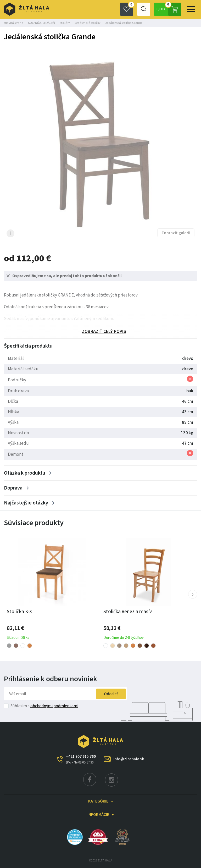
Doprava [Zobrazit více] (13, 488)
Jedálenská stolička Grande (124, 23)
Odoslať (111, 694)
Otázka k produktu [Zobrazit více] (25, 473)
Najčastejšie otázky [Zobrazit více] (26, 503)
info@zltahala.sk (129, 759)
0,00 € (169, 9)
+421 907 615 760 (81, 759)
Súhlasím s (44, 706)
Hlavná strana (14, 23)
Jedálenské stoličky (88, 23)
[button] (193, 594)
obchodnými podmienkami (54, 706)
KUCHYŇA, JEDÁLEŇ (41, 23)
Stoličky (65, 23)
